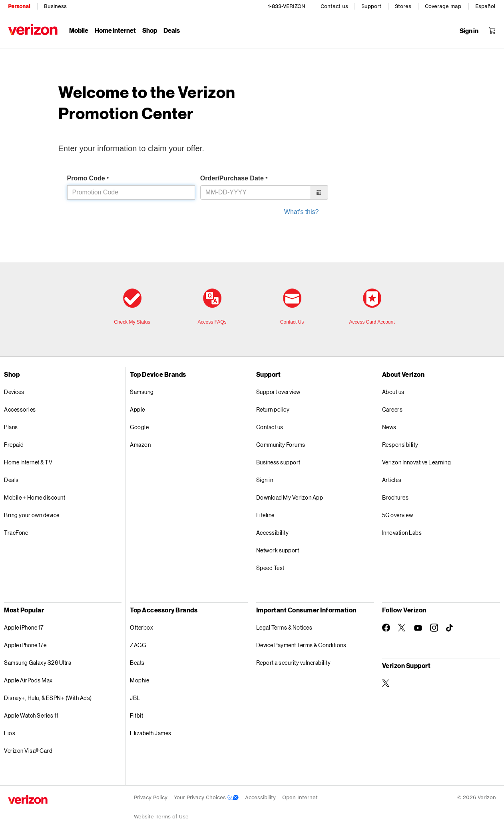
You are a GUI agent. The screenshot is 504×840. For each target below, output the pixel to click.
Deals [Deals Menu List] (172, 30)
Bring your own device (32, 515)
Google (139, 427)
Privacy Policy (151, 797)
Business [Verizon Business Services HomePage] (55, 6)
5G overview (398, 515)
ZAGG (138, 645)
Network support (278, 550)
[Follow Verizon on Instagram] (434, 628)
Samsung (142, 392)
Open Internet (300, 797)
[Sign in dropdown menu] (469, 31)
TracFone (16, 533)
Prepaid (14, 445)
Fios (10, 733)
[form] (261, 215)
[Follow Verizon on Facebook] (386, 628)
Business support (278, 462)
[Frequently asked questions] (212, 307)
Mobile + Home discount (35, 497)
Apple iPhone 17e (25, 645)
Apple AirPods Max (28, 680)
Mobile (79, 30)
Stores (403, 6)
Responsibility (400, 445)
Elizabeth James (151, 733)
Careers (392, 409)
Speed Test (270, 568)
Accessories (20, 409)
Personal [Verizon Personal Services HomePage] (19, 6)
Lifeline (265, 515)
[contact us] (292, 307)
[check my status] (132, 307)
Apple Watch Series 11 (31, 715)
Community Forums (281, 445)
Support (371, 6)
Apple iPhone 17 (24, 627)
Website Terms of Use (161, 817)
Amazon (140, 445)
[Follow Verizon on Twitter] (402, 628)
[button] (319, 192)
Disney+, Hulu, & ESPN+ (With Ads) (48, 698)
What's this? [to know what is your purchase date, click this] (302, 212)
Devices (14, 392)
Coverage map (443, 6)
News (389, 427)
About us (393, 392)
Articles (392, 480)
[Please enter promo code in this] (131, 192)
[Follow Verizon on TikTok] (450, 628)
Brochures (395, 497)
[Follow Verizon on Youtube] (418, 628)
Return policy (273, 409)
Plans (11, 427)
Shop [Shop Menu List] (150, 30)
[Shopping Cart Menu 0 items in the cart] (492, 30)
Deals (11, 480)
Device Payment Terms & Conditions (301, 645)
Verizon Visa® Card (28, 751)
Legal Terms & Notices (284, 627)
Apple (137, 409)
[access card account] (372, 307)
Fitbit (136, 715)
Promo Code (88, 178)
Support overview (278, 392)
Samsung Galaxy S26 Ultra (38, 663)
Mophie (139, 680)
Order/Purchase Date (234, 178)
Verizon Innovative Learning (417, 462)
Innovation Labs (402, 533)
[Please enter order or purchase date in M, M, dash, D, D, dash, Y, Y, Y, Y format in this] (255, 192)
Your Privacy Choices (206, 797)
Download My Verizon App (290, 497)
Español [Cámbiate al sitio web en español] (485, 6)
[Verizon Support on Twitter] (386, 683)
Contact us (334, 6)
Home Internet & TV (28, 462)
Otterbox (141, 627)
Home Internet (115, 30)
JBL (135, 698)
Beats (137, 663)
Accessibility (273, 533)
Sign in (265, 480)
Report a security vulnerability (294, 663)
